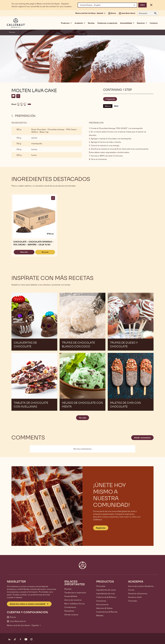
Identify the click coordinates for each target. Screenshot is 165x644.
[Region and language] (107, 5)
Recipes (12, 32)
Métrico (108, 106)
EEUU (116, 106)
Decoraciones (102, 604)
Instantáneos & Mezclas (107, 612)
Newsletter (69, 611)
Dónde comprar (71, 615)
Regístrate (101, 528)
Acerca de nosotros (73, 600)
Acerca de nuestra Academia (141, 586)
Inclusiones (101, 601)
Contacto (154, 23)
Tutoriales (133, 601)
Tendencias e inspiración (107, 23)
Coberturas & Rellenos (106, 597)
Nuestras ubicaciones (138, 593)
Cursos (131, 590)
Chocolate (101, 586)
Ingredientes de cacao (106, 590)
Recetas (91, 23)
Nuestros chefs (135, 597)
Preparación (111, 99)
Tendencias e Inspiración (75, 593)
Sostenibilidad (71, 596)
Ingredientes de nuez (106, 593)
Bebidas (100, 615)
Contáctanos (70, 607)
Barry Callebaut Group (75, 604)
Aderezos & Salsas (104, 608)
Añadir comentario (142, 438)
